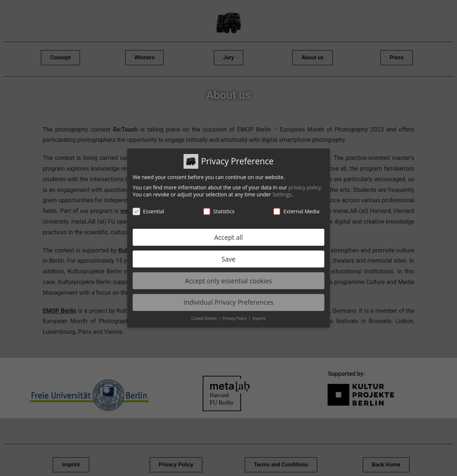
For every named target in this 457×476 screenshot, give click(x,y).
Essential (148, 211)
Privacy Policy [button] (235, 318)
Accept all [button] (228, 237)
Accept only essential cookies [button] (228, 281)
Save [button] (228, 259)
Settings (282, 194)
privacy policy (305, 187)
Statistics (219, 211)
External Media (296, 211)
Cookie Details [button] (205, 318)
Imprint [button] (259, 318)
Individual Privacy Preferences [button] (228, 302)
